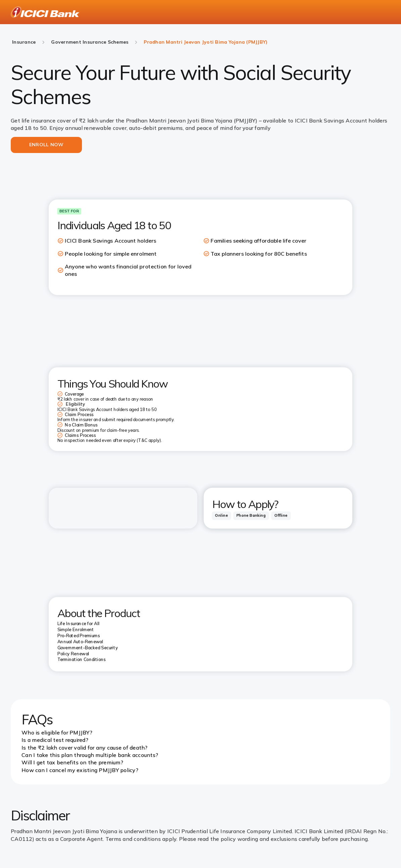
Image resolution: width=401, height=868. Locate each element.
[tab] (221, 516)
